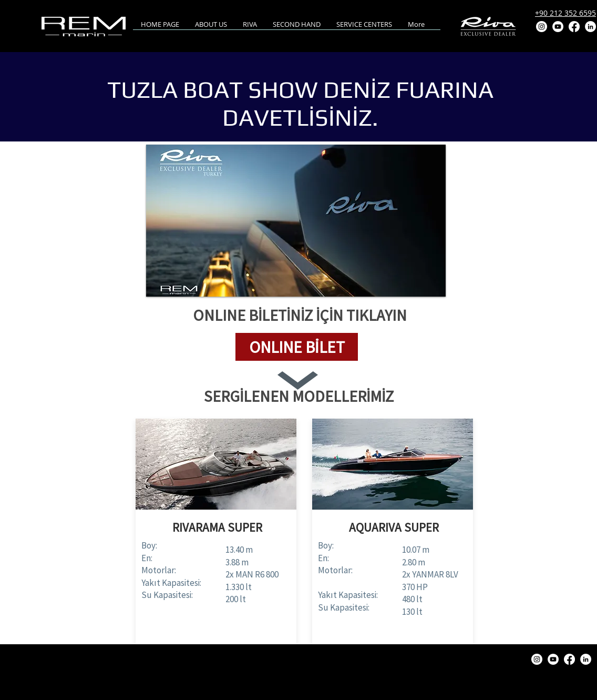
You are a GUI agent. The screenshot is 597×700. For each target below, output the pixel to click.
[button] (297, 347)
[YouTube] (558, 27)
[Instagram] (542, 27)
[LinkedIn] (590, 27)
